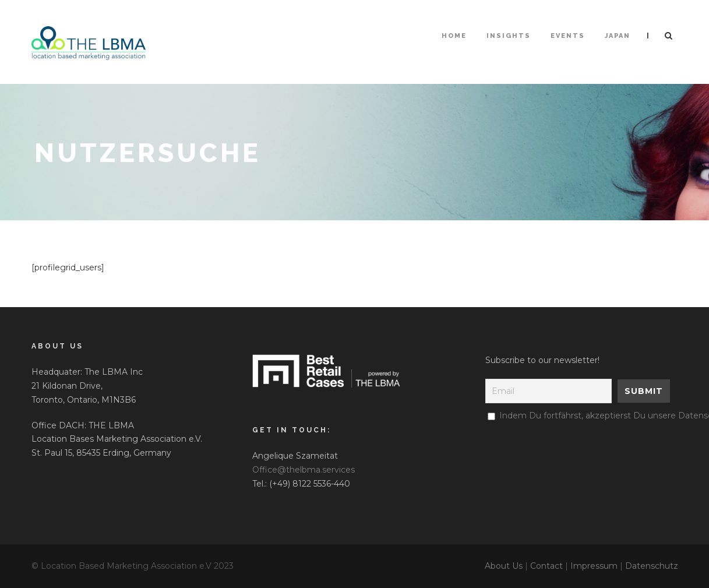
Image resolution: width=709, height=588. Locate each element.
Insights (509, 36)
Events (568, 36)
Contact (546, 566)
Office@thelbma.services (304, 470)
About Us (504, 566)
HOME (454, 36)
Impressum (594, 566)
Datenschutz (652, 566)
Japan (618, 36)
